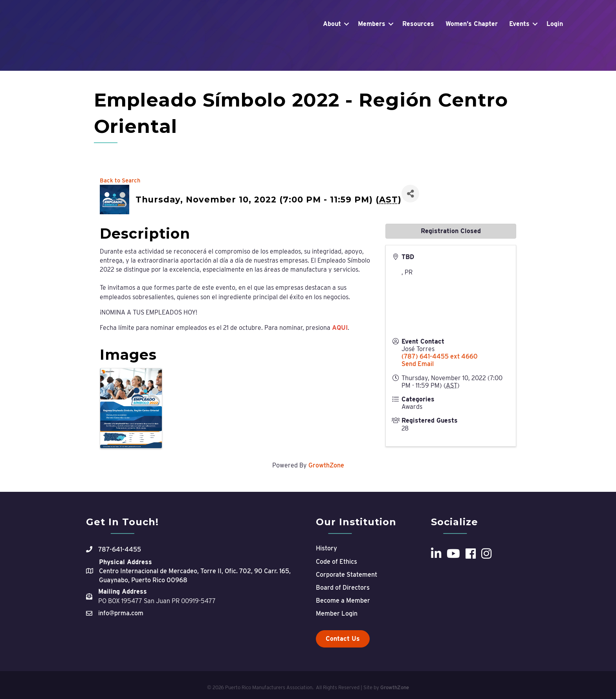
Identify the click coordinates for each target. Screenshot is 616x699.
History (326, 548)
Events (519, 43)
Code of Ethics (336, 562)
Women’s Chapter (472, 43)
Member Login (337, 613)
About (332, 43)
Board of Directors (343, 588)
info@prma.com (121, 613)
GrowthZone (326, 465)
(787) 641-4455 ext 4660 (440, 356)
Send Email (418, 364)
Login (555, 43)
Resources (418, 43)
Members (372, 43)
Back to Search (120, 180)
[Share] (410, 194)
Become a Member (343, 601)
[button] (343, 639)
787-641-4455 (120, 549)
